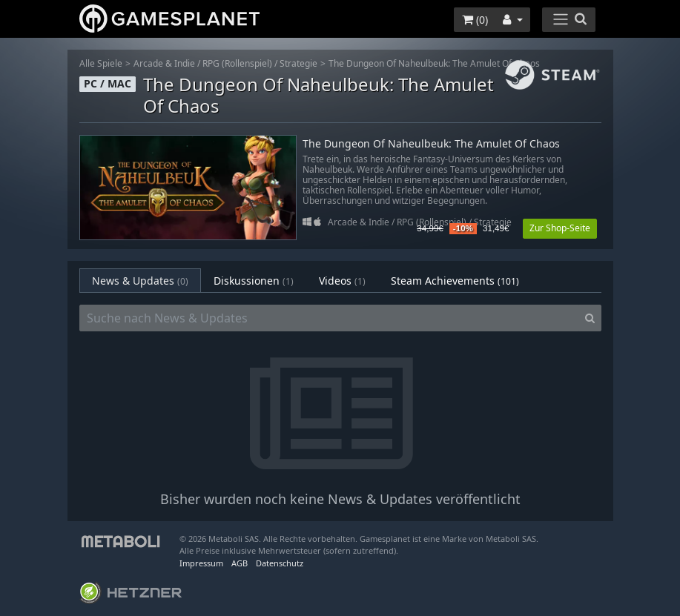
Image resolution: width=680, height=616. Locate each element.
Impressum (201, 563)
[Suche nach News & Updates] (329, 318)
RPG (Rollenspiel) (237, 63)
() (475, 20)
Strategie (298, 63)
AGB (240, 563)
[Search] (590, 318)
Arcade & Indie (164, 63)
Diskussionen (254, 281)
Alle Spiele (101, 63)
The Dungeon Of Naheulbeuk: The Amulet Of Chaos (434, 63)
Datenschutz (280, 563)
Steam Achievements (455, 281)
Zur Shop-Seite (560, 228)
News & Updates (140, 281)
